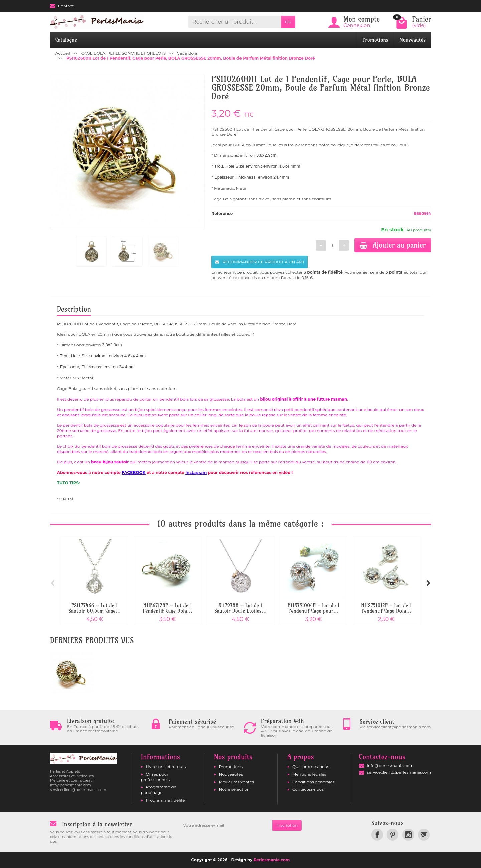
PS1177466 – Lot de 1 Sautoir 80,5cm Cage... (95, 608)
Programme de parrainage (159, 790)
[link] (377, 834)
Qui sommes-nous (311, 767)
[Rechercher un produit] (235, 22)
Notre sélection (234, 789)
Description (74, 309)
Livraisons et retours (166, 767)
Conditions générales (313, 782)
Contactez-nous (308, 789)
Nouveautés (413, 40)
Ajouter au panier (393, 245)
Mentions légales (309, 774)
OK (288, 22)
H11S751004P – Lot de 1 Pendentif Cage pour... (314, 608)
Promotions (375, 40)
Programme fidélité (166, 800)
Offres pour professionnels (155, 777)
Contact (62, 6)
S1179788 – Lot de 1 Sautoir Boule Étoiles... (241, 608)
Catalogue (66, 40)
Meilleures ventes (236, 782)
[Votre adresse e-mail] (226, 825)
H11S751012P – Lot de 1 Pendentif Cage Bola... (386, 608)
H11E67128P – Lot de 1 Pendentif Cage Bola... (168, 608)
